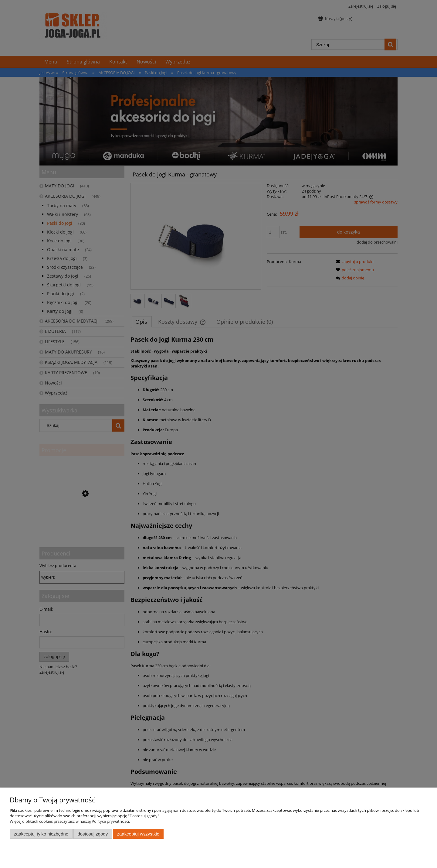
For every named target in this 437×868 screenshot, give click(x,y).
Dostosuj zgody (93, 834)
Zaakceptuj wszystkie (138, 834)
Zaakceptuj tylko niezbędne (41, 834)
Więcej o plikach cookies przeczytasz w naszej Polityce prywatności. (70, 821)
